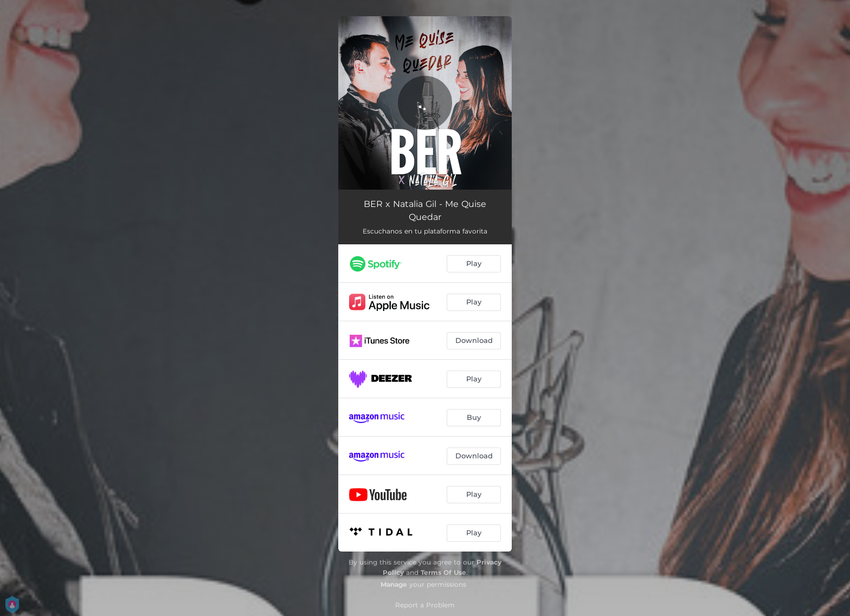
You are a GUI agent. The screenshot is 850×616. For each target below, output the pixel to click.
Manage (394, 584)
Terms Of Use (443, 572)
